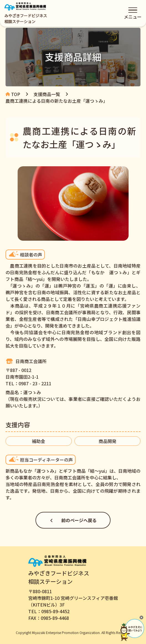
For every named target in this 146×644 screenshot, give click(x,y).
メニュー (133, 14)
